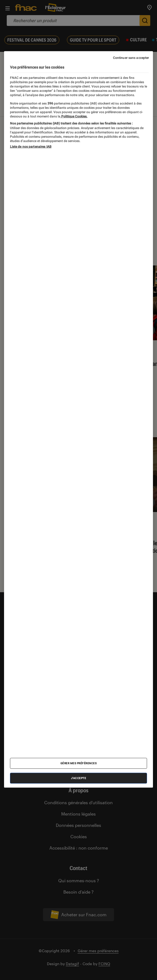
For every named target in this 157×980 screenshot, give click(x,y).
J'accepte (79, 778)
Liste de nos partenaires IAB (31, 146)
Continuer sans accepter (131, 58)
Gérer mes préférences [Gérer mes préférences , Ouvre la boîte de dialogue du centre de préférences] (79, 763)
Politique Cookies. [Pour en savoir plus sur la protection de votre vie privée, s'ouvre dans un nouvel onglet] (74, 116)
